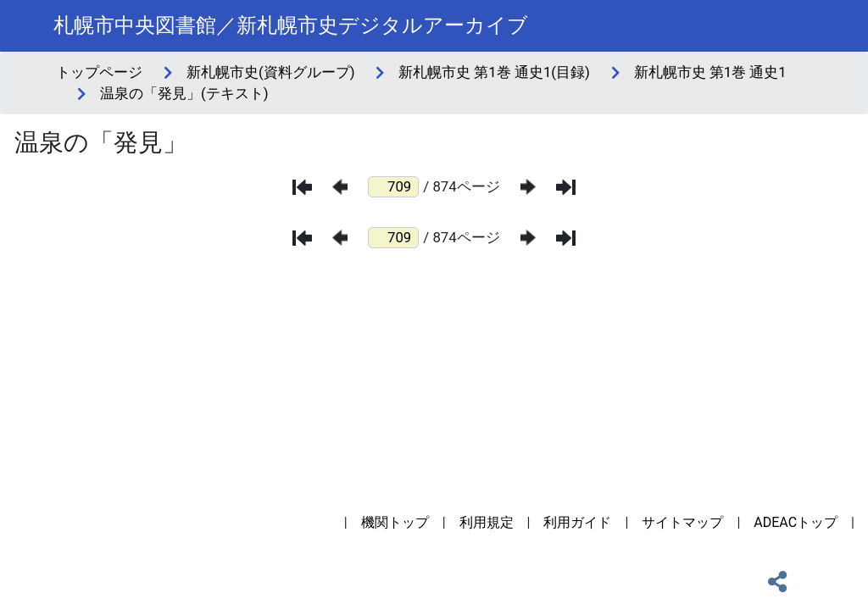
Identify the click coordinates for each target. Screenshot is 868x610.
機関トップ (395, 522)
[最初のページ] (302, 187)
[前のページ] (340, 187)
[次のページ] (528, 187)
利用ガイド (577, 522)
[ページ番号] (393, 187)
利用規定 (487, 522)
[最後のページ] (566, 187)
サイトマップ (682, 522)
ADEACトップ (796, 522)
